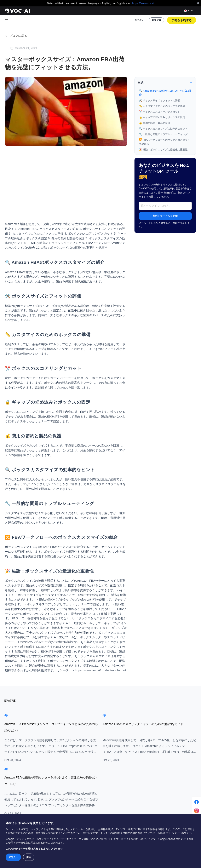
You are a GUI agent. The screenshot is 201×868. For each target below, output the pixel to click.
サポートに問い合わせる (102, 809)
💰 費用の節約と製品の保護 (161, 107)
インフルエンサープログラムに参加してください (106, 797)
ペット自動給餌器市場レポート (165, 770)
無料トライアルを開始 (170, 189)
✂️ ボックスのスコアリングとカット (166, 97)
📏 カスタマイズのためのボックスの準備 (168, 92)
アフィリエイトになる (101, 804)
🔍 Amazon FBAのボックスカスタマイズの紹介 (169, 80)
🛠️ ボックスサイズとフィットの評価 (166, 86)
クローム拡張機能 (98, 780)
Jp (5, 637)
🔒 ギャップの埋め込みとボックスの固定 (168, 102)
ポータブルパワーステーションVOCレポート (171, 777)
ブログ (92, 764)
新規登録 (162, 17)
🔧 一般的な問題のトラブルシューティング (169, 117)
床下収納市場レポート (160, 784)
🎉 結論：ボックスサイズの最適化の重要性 (169, 131)
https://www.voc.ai (137, 3)
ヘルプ (92, 770)
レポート (93, 775)
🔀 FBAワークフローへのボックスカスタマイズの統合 (169, 124)
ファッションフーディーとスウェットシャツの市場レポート (171, 791)
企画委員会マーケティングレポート (168, 764)
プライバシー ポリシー (147, 837)
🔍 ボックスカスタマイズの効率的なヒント (169, 112)
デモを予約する (184, 17)
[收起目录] (191, 71)
